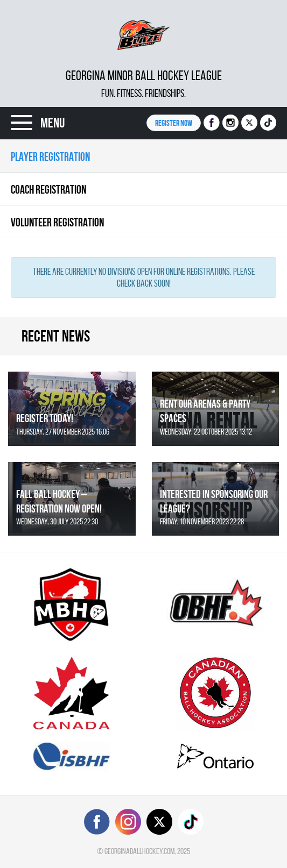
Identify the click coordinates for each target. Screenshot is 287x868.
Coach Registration (48, 189)
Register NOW (174, 123)
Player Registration (50, 156)
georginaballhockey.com (139, 851)
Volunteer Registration (57, 222)
